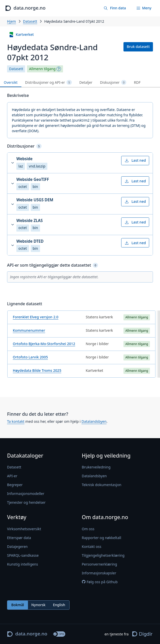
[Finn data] (115, 8)
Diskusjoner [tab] (113, 82)
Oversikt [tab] (11, 82)
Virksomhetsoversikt (24, 529)
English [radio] (59, 605)
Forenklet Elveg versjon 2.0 (36, 317)
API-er (12, 476)
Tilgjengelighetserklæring (103, 555)
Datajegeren (17, 547)
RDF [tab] (137, 82)
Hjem (11, 21)
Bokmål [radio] (18, 605)
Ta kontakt (16, 421)
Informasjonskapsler (99, 573)
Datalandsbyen (94, 421)
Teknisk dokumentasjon (102, 485)
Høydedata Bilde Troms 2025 (37, 370)
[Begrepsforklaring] (59, 69)
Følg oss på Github (100, 582)
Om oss (88, 529)
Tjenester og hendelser (26, 502)
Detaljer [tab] (86, 82)
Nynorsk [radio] (38, 605)
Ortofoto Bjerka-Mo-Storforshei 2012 (44, 344)
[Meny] (144, 8)
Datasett (30, 21)
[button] (80, 163)
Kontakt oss (92, 547)
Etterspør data (19, 538)
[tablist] (80, 83)
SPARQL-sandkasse (23, 555)
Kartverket (21, 35)
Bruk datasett (138, 47)
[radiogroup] (38, 605)
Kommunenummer (29, 330)
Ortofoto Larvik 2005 (30, 357)
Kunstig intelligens (23, 564)
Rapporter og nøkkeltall (102, 538)
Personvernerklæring (100, 564)
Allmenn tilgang (42, 69)
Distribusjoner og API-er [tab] (49, 82)
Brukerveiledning (96, 467)
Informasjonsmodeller (26, 494)
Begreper (15, 485)
